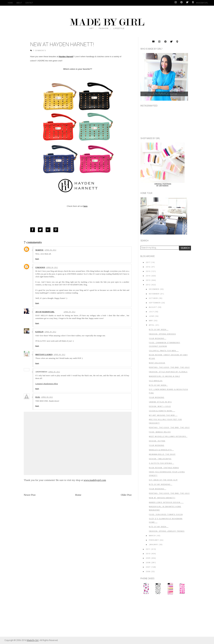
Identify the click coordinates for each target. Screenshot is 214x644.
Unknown (40, 267)
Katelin (39, 332)
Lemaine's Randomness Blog (47, 384)
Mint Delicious (157, 363)
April (152, 325)
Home (10, 3)
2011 (148, 549)
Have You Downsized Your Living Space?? (167, 474)
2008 (148, 563)
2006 (148, 572)
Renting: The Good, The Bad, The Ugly (169, 367)
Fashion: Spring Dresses (162, 334)
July (151, 312)
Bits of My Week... (159, 330)
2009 (148, 558)
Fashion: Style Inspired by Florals (168, 372)
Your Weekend (157, 397)
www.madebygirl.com (95, 480)
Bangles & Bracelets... (161, 450)
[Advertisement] (163, 617)
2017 (148, 262)
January (154, 545)
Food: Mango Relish (160, 432)
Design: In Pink (157, 441)
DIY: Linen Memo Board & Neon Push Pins (168, 391)
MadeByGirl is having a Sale (164, 376)
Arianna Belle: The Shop (162, 454)
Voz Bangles (156, 381)
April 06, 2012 (50, 250)
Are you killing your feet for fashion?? (165, 421)
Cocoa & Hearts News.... (162, 411)
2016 (148, 267)
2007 (148, 567)
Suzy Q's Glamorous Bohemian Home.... (166, 520)
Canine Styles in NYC (160, 402)
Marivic (39, 250)
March (152, 536)
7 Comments (40, 51)
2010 (148, 554)
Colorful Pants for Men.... (164, 351)
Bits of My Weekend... (161, 484)
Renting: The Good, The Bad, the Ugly (169, 493)
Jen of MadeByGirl (45, 312)
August (153, 307)
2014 (148, 276)
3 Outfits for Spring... (161, 463)
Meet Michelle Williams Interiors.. (168, 437)
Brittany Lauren (44, 355)
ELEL (38, 397)
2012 (148, 285)
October (153, 298)
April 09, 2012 (47, 397)
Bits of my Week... (159, 527)
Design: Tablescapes (160, 459)
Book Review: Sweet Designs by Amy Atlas (168, 357)
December (154, 289)
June (152, 316)
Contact (29, 3)
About (19, 3)
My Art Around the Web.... (163, 415)
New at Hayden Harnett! (162, 498)
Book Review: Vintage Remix (164, 468)
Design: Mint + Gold (160, 406)
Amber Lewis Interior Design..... (166, 502)
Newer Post (30, 495)
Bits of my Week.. (158, 385)
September (155, 303)
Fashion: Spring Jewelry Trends (167, 531)
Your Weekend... (158, 339)
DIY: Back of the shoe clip (163, 480)
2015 (148, 271)
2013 (148, 280)
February (154, 540)
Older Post (126, 495)
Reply (37, 259)
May (151, 321)
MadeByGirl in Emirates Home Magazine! (165, 508)
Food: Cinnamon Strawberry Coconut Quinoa (165, 344)
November (154, 294)
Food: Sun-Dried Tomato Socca (166, 515)
